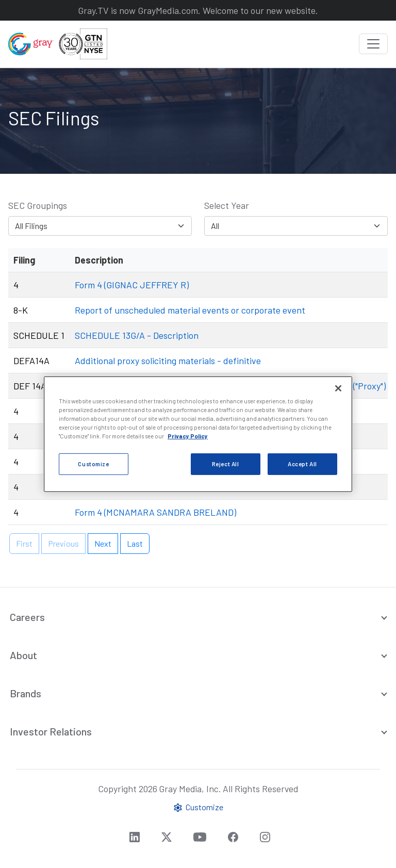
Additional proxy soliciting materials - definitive (168, 361)
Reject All (226, 464)
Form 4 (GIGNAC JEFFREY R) (132, 285)
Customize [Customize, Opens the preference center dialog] (93, 464)
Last (135, 543)
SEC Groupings (38, 205)
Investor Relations (51, 731)
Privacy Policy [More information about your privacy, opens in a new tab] (188, 436)
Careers (27, 617)
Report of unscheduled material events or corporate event (190, 310)
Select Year (227, 205)
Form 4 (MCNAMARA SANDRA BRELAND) (155, 512)
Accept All (302, 464)
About (23, 655)
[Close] (338, 388)
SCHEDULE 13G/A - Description (137, 335)
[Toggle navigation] (373, 44)
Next (103, 543)
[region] (198, 434)
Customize (198, 807)
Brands (26, 693)
